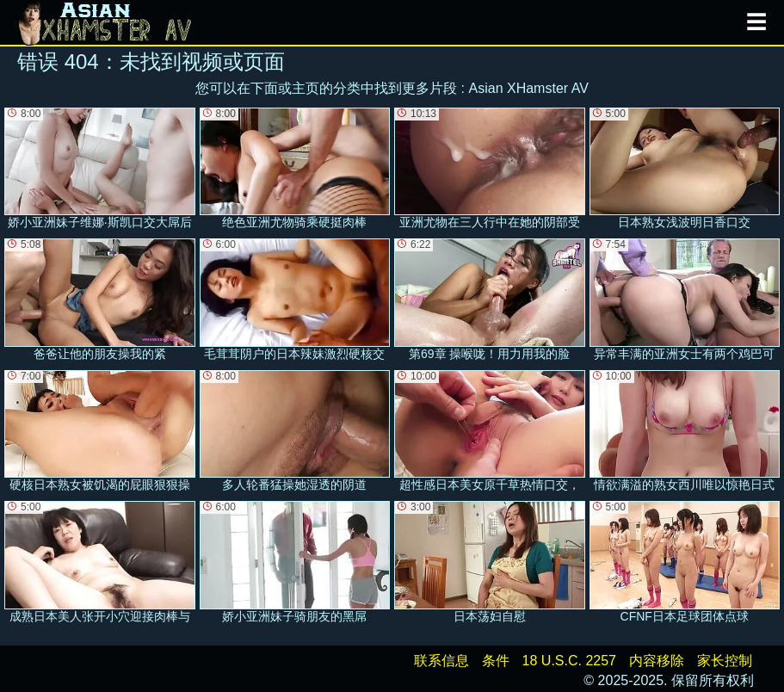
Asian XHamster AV (529, 88)
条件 (496, 661)
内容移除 (657, 661)
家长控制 (725, 661)
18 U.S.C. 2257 (569, 661)
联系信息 (441, 661)
